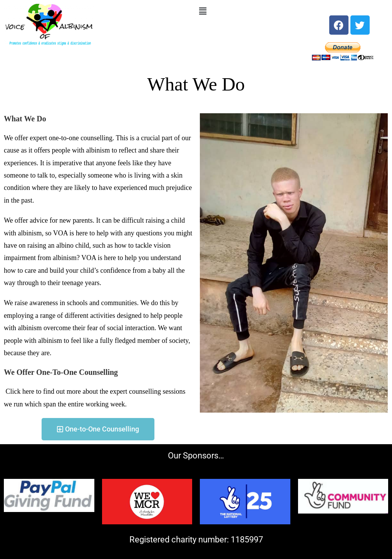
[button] (203, 11)
